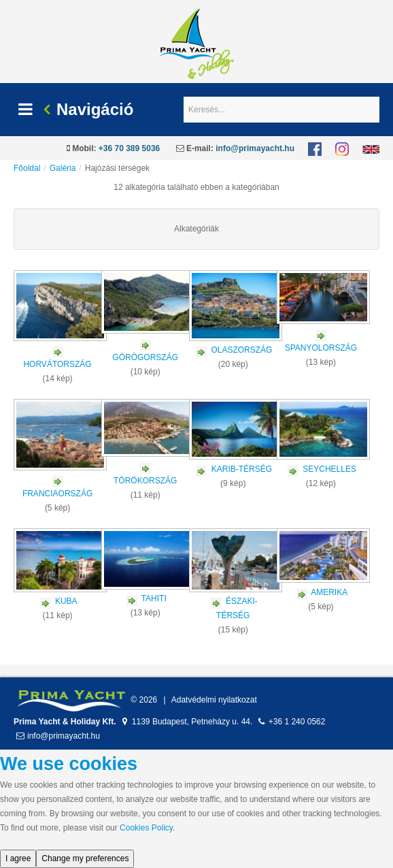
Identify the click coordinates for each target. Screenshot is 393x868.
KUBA (66, 601)
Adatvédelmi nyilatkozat (214, 700)
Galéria (63, 168)
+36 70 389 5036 (129, 148)
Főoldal (27, 168)
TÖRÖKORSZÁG (145, 481)
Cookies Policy (146, 828)
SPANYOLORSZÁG (321, 348)
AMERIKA (329, 592)
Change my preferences (85, 858)
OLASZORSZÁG (241, 350)
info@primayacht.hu (255, 148)
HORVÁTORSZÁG (57, 364)
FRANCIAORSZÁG (57, 494)
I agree (18, 858)
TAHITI (154, 598)
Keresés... (184, 97)
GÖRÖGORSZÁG (145, 357)
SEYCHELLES (329, 469)
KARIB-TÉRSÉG (242, 469)
